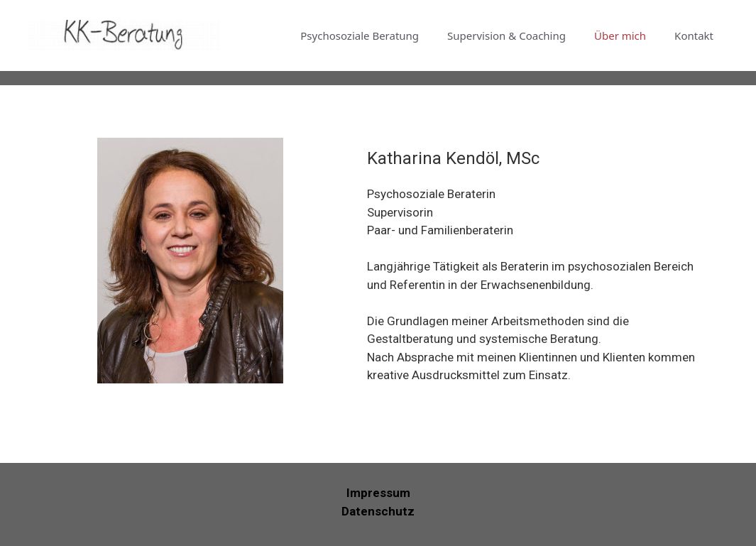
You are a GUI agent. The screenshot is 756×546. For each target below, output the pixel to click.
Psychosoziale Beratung (360, 36)
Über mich (620, 36)
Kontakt (694, 36)
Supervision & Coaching (506, 36)
